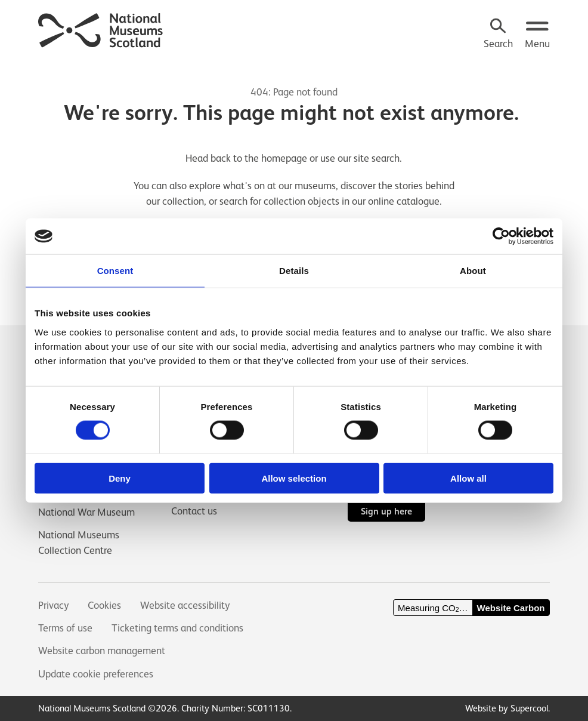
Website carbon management (102, 651)
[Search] (498, 35)
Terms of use (65, 628)
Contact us (194, 511)
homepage (284, 158)
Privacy (53, 605)
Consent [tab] (115, 271)
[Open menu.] (537, 35)
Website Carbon (511, 608)
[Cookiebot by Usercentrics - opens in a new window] (501, 236)
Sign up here (386, 511)
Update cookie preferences (96, 674)
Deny (120, 478)
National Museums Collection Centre (79, 543)
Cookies (104, 605)
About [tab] (473, 271)
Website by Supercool (507, 708)
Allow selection (294, 478)
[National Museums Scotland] (101, 29)
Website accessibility (185, 605)
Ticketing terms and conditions (177, 628)
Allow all (468, 478)
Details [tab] (294, 271)
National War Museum (86, 512)
